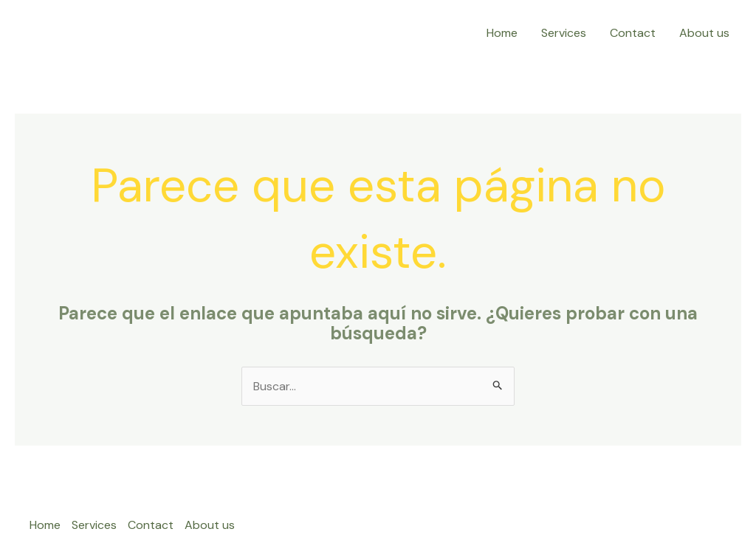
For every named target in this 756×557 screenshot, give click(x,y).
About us (704, 33)
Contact (633, 33)
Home (502, 33)
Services (564, 33)
